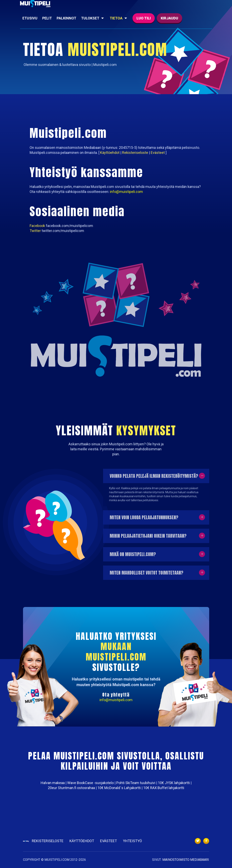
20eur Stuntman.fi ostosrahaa (71, 788)
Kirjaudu (169, 18)
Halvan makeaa (53, 783)
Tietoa (116, 18)
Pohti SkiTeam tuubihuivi (136, 783)
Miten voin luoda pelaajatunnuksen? (144, 520)
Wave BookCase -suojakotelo (90, 783)
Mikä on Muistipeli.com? (133, 557)
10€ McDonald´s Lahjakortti (119, 788)
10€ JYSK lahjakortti (174, 783)
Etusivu (30, 18)
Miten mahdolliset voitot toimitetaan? (146, 575)
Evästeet (108, 841)
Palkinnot (66, 18)
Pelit (47, 18)
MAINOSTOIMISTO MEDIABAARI (186, 860)
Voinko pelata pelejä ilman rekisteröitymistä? (154, 478)
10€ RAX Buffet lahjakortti (164, 788)
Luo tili (144, 18)
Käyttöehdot (82, 841)
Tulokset (90, 18)
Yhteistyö (132, 841)
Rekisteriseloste (48, 841)
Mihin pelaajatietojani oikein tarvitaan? (148, 538)
